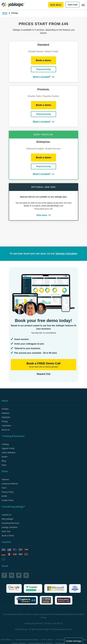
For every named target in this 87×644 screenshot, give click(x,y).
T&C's (4, 488)
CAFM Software (7, 640)
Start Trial (6, 531)
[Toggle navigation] (84, 5)
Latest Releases (9, 452)
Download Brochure (10, 523)
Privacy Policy (8, 492)
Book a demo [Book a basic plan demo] (43, 60)
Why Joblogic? (8, 519)
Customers (6, 426)
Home (5, 13)
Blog (4, 461)
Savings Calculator (10, 527)
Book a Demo (8, 536)
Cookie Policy (7, 500)
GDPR (4, 496)
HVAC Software (48, 640)
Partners (5, 479)
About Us (6, 430)
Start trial (73, 5)
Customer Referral (10, 484)
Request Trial (43, 374)
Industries (6, 417)
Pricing (5, 421)
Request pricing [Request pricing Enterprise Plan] (43, 69)
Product (5, 409)
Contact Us (6, 515)
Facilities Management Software (27, 640)
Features (5, 413)
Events (5, 457)
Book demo (56, 5)
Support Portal (8, 448)
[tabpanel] (43, 131)
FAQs (4, 465)
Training (5, 444)
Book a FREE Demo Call (43, 365)
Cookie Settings (74, 641)
